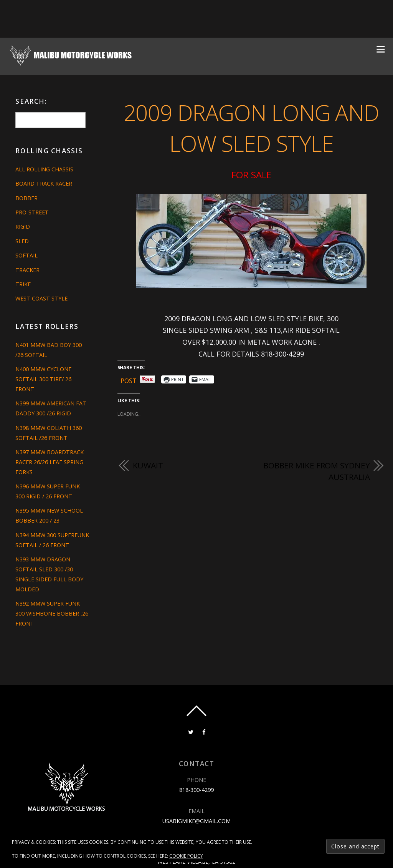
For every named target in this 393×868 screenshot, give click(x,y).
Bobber (26, 198)
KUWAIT (148, 465)
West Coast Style (41, 298)
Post (129, 379)
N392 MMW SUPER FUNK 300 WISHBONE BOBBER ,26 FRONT (52, 613)
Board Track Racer (44, 183)
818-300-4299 (196, 790)
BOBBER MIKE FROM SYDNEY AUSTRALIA (317, 471)
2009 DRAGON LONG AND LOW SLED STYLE (251, 128)
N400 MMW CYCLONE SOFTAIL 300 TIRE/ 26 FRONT (43, 379)
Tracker (27, 270)
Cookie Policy (186, 856)
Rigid (23, 227)
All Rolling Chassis (44, 169)
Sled (22, 241)
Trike (23, 284)
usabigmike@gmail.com (196, 821)
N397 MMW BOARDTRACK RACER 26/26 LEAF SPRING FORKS (50, 462)
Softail (26, 255)
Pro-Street (32, 212)
